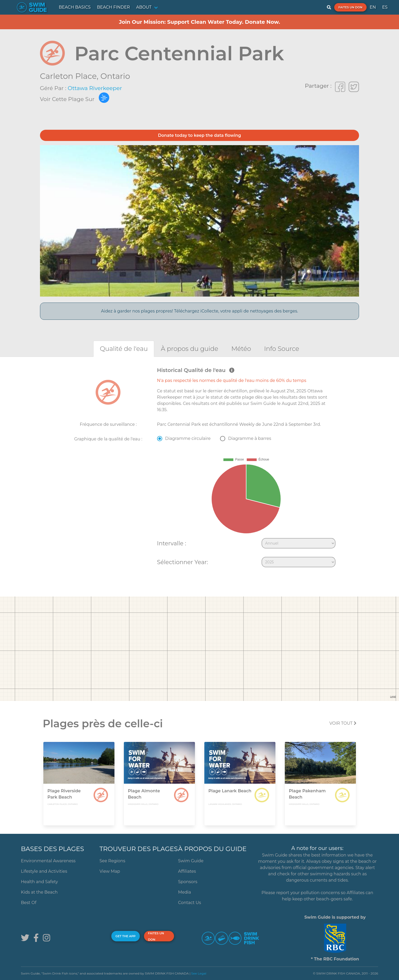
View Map (110, 871)
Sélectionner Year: (183, 562)
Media (184, 892)
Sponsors (188, 882)
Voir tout (343, 723)
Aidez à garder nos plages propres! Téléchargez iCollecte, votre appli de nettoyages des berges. (199, 311)
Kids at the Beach (39, 892)
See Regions (112, 861)
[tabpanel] (199, 468)
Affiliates (187, 871)
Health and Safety (39, 882)
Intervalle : (172, 543)
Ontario (115, 76)
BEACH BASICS (75, 7)
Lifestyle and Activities (44, 871)
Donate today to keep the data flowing (200, 135)
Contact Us (189, 903)
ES (385, 7)
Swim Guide (191, 861)
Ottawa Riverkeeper (95, 88)
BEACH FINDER (113, 7)
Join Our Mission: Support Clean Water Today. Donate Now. (199, 22)
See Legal (199, 973)
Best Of (29, 903)
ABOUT (144, 7)
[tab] (124, 349)
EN (373, 7)
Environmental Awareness (48, 861)
